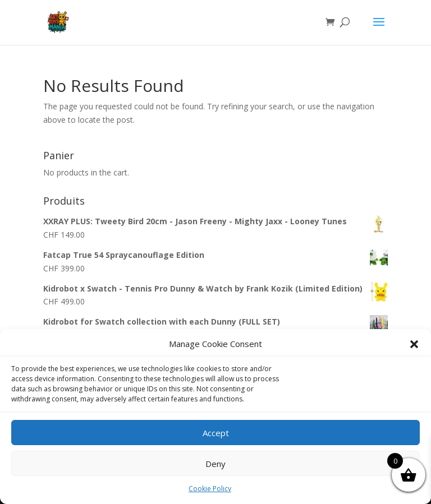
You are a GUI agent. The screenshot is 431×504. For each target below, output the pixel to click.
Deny (215, 464)
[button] (414, 344)
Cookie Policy (210, 489)
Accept (216, 433)
